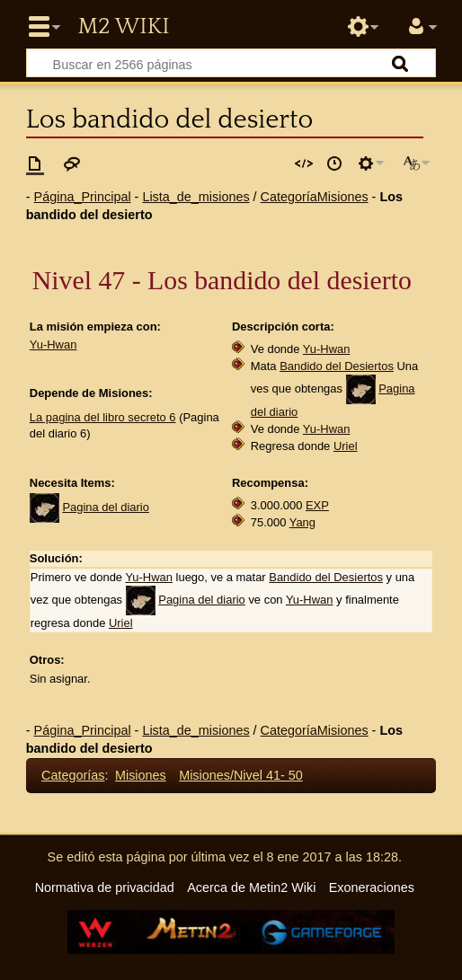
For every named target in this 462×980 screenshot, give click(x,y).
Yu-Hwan (53, 344)
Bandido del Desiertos (337, 366)
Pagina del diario (106, 507)
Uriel (346, 446)
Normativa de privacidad (105, 887)
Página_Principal (83, 197)
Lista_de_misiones (195, 197)
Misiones (141, 775)
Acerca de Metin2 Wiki (251, 887)
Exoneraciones (372, 887)
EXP (317, 505)
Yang (302, 522)
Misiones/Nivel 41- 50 (241, 775)
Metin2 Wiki (123, 27)
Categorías (73, 775)
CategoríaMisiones (315, 197)
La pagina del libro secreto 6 (103, 417)
